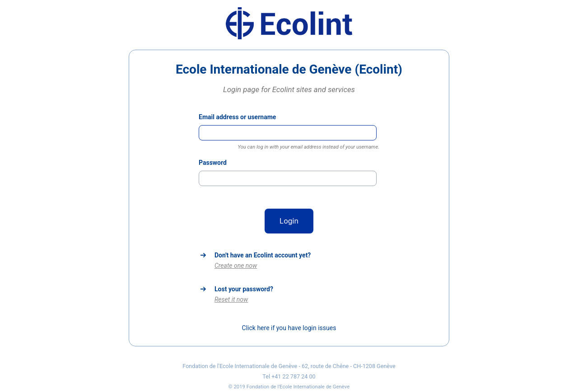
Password (213, 163)
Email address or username (237, 117)
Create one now (236, 266)
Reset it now (231, 299)
